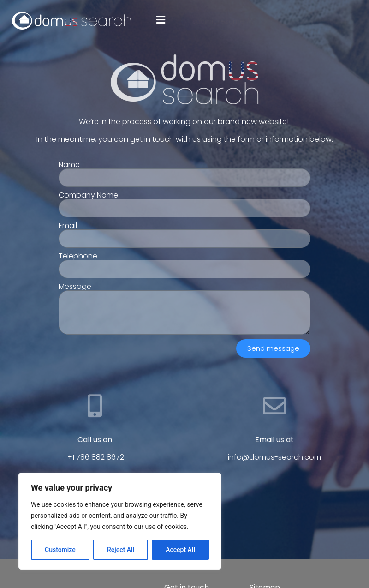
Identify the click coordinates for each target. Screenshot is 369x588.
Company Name (88, 195)
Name (69, 165)
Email (68, 226)
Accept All (180, 550)
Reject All (121, 550)
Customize (60, 550)
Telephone (78, 256)
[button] (161, 20)
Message (75, 287)
